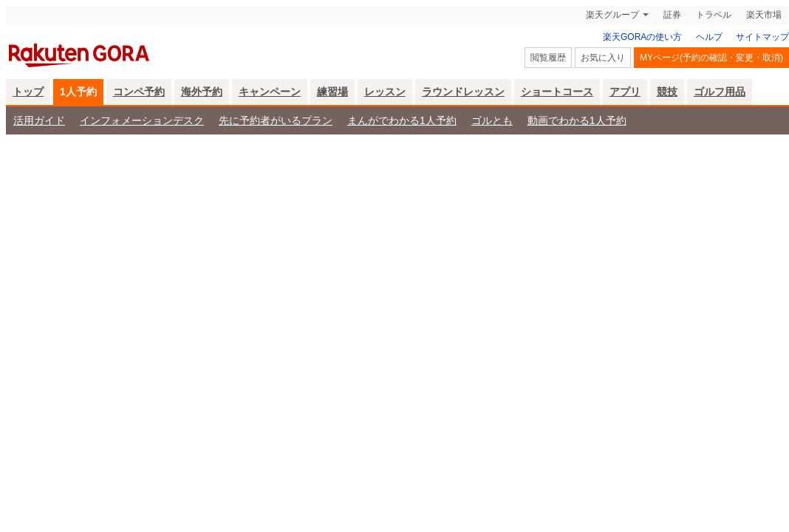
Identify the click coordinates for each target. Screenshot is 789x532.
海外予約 (202, 92)
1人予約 (78, 92)
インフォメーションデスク (142, 120)
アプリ (625, 92)
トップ (28, 92)
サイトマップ (762, 37)
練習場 (332, 92)
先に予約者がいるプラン (276, 120)
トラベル (714, 15)
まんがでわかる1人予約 (402, 120)
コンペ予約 (139, 92)
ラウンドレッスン (463, 92)
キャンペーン (270, 92)
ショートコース (557, 92)
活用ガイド (39, 120)
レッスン (385, 92)
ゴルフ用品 (720, 92)
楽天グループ (612, 15)
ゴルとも (492, 120)
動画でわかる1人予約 (577, 120)
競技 (667, 92)
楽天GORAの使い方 (642, 37)
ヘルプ (709, 37)
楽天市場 (764, 15)
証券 (672, 15)
